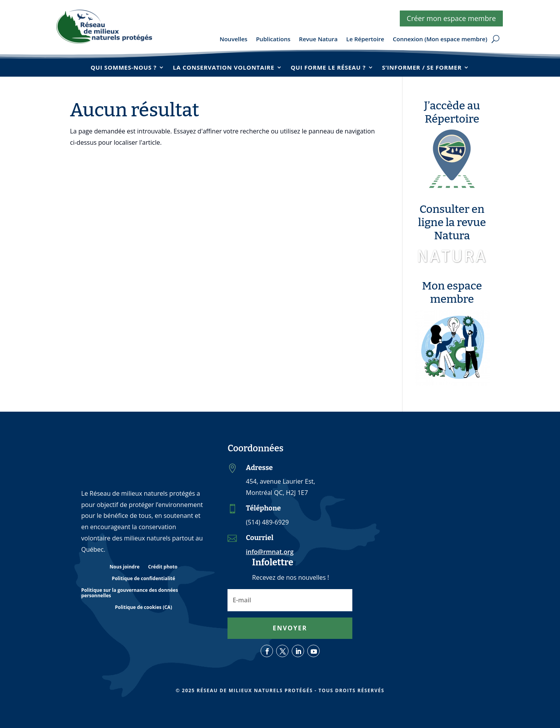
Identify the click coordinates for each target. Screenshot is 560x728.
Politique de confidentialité (144, 579)
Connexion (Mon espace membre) (440, 39)
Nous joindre (125, 567)
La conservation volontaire (224, 67)
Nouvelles (234, 39)
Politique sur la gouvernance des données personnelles (130, 593)
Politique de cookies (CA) (143, 608)
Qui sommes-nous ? (124, 67)
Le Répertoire (365, 39)
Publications (273, 39)
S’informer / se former (422, 67)
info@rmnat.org (269, 552)
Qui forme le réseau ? (328, 67)
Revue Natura (318, 39)
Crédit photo (163, 567)
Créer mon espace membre (451, 18)
